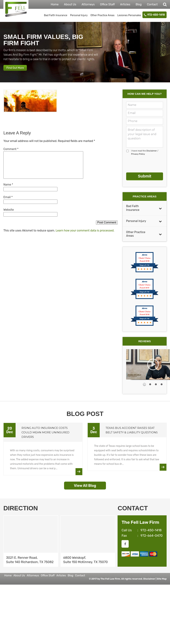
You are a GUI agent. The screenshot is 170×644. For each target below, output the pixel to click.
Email (8, 201)
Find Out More (19, 70)
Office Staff (107, 4)
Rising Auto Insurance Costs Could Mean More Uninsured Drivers (45, 434)
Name (8, 189)
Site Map (162, 580)
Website (9, 214)
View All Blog (85, 487)
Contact (152, 4)
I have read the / (145, 156)
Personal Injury (79, 15)
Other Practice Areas (102, 15)
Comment (11, 153)
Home (55, 4)
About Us (70, 4)
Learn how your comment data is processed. (85, 235)
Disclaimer (152, 155)
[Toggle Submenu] (160, 209)
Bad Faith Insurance (56, 15)
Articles (125, 4)
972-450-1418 (156, 15)
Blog (139, 4)
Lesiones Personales (129, 15)
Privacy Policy (138, 158)
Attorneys (88, 4)
